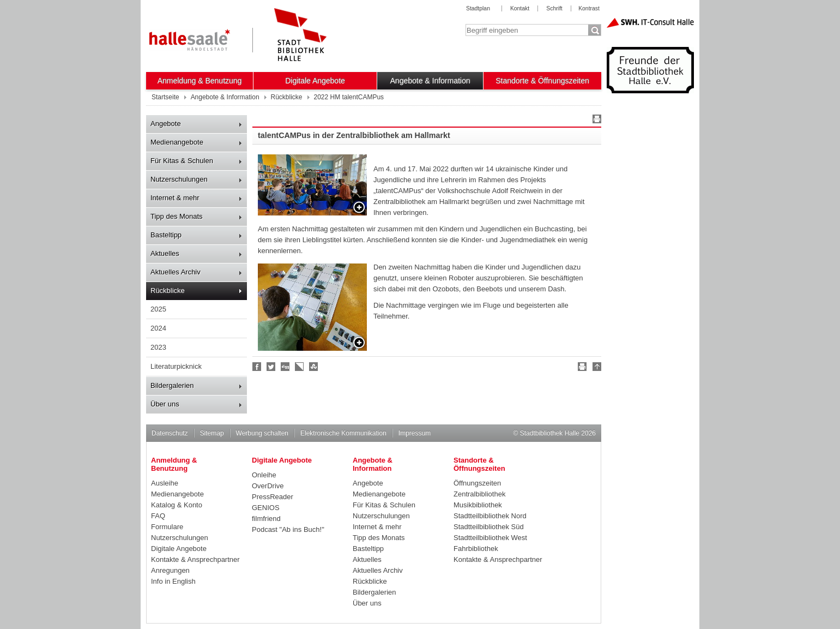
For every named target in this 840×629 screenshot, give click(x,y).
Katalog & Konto (177, 505)
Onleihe (264, 475)
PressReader (273, 497)
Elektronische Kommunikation (343, 433)
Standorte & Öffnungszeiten (542, 81)
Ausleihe (165, 483)
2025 (158, 309)
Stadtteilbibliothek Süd (489, 527)
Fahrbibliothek (476, 549)
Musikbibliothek (478, 505)
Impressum (415, 433)
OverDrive (268, 486)
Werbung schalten (262, 433)
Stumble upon (314, 367)
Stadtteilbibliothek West (490, 538)
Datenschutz (170, 433)
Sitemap (212, 433)
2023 (158, 347)
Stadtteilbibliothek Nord (490, 516)
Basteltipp (166, 235)
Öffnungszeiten (477, 483)
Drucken (595, 121)
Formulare (167, 527)
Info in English (173, 581)
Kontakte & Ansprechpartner (195, 559)
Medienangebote (177, 142)
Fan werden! (257, 367)
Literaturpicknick (176, 366)
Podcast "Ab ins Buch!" (288, 529)
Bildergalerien (172, 385)
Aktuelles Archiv (176, 272)
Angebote (166, 124)
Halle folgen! (271, 367)
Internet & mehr (175, 198)
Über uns (165, 404)
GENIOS (266, 508)
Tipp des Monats (177, 216)
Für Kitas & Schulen (182, 161)
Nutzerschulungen (179, 179)
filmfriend (266, 519)
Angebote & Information (430, 81)
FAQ (158, 516)
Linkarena (300, 367)
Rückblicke (168, 290)
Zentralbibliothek (479, 494)
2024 (158, 328)
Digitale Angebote (315, 81)
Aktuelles (165, 253)
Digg (286, 367)
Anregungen (170, 570)
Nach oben (595, 368)
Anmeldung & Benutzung (200, 81)
